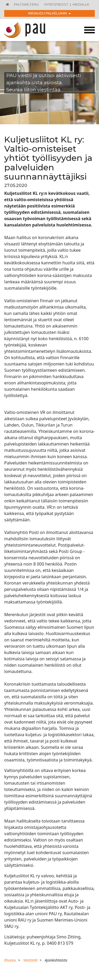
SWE (25, 4)
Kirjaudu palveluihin (49, 13)
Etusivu (10, 960)
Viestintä (30, 960)
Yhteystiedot (56, 4)
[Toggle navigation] (89, 30)
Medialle (81, 4)
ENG (35, 4)
